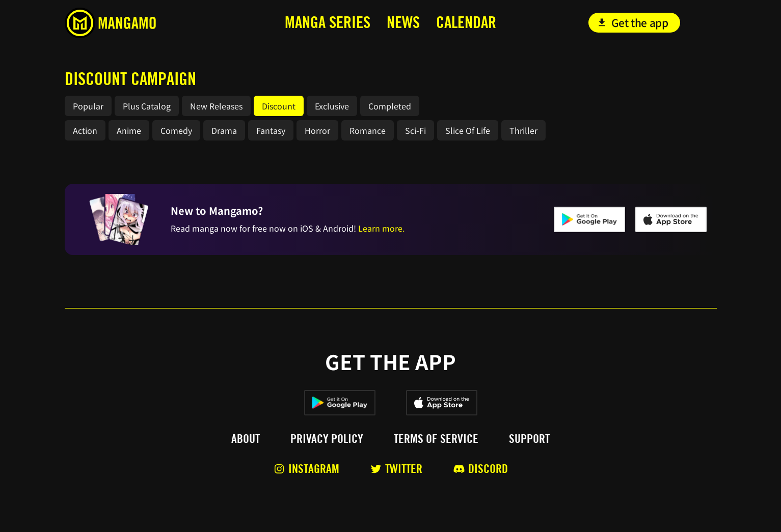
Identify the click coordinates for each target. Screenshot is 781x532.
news (403, 22)
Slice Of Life (468, 130)
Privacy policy (327, 439)
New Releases (216, 106)
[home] (133, 23)
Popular (88, 106)
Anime (129, 130)
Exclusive (332, 106)
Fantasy (271, 130)
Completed (390, 106)
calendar (466, 22)
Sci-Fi (415, 130)
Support (529, 439)
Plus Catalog (147, 106)
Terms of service (436, 439)
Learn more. (381, 228)
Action (85, 130)
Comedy (176, 130)
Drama (224, 130)
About (246, 439)
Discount (279, 106)
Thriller (523, 130)
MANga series (328, 22)
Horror (317, 130)
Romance (368, 130)
